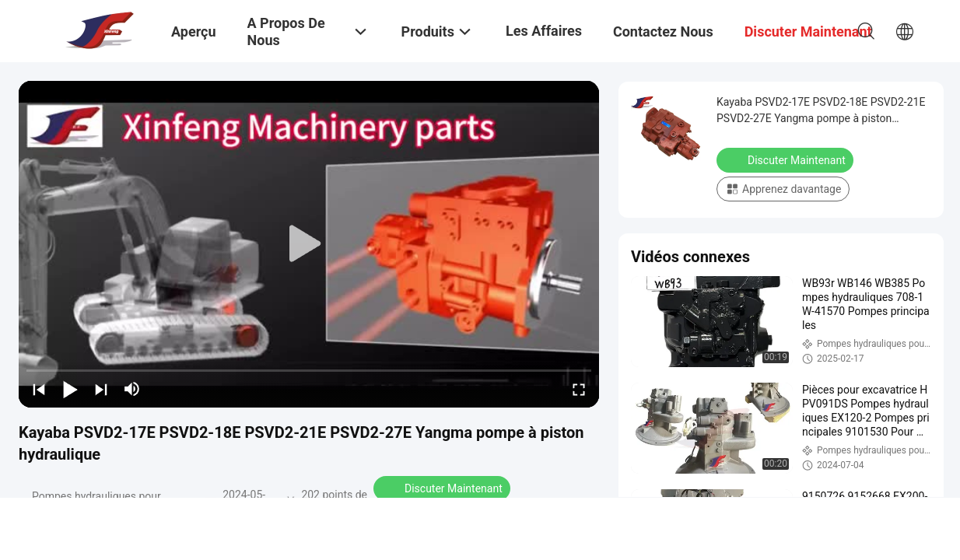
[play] (309, 244)
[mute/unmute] (132, 389)
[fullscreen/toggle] (579, 389)
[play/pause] (70, 389)
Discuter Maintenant (443, 488)
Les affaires (544, 31)
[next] (101, 389)
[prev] (39, 389)
